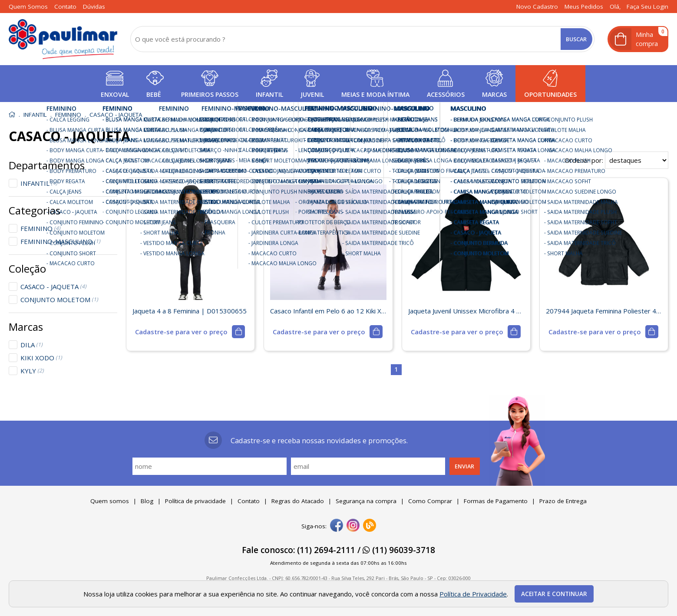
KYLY (32, 371)
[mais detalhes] (190, 332)
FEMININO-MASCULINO (60, 241)
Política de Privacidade (473, 594)
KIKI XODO (41, 358)
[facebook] (337, 526)
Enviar (464, 466)
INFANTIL (39, 183)
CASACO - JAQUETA (53, 287)
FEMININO (40, 228)
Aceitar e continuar (554, 594)
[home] (63, 39)
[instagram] (353, 526)
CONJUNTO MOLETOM (59, 300)
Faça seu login (647, 7)
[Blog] (370, 526)
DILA (31, 345)
